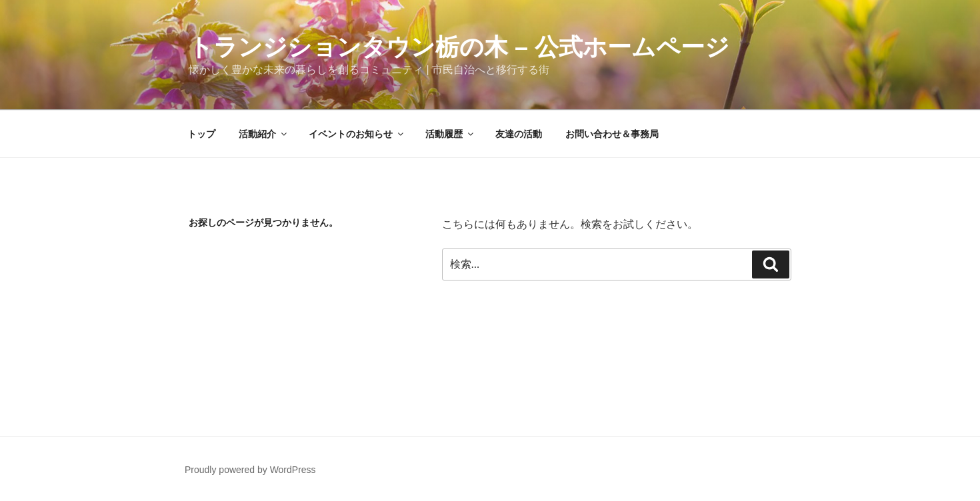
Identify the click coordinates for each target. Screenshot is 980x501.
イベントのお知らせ (357, 134)
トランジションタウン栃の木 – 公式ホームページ (459, 47)
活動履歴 (450, 134)
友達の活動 (519, 134)
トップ (201, 134)
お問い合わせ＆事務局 (612, 134)
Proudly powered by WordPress (250, 470)
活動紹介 (264, 134)
